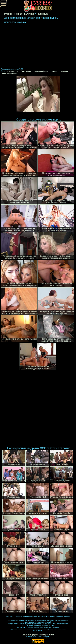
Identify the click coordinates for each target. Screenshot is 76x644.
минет (55, 71)
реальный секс (41, 71)
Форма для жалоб (47, 635)
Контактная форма (30, 635)
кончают (65, 71)
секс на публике (10, 74)
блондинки (26, 71)
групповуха (12, 71)
